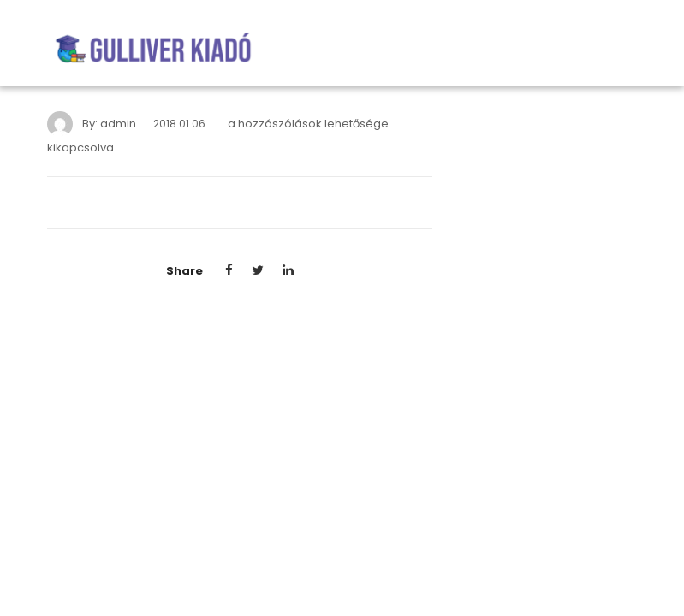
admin (118, 124)
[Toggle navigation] (627, 50)
